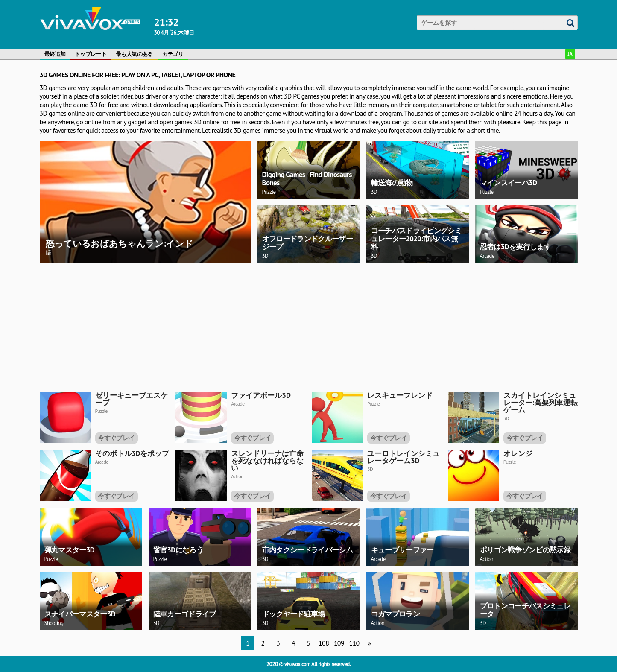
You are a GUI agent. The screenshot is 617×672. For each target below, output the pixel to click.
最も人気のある (134, 54)
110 (354, 643)
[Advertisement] (296, 326)
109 (339, 643)
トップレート (91, 54)
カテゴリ (173, 54)
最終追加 (55, 54)
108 (324, 643)
